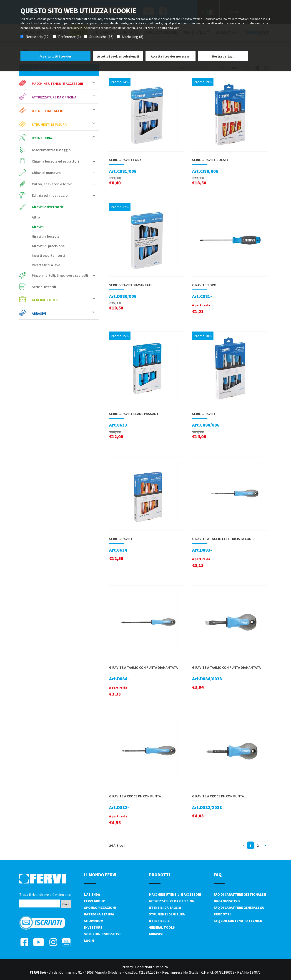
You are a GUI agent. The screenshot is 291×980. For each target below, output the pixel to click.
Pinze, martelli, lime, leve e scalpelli (64, 275)
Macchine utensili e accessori (64, 83)
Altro (36, 217)
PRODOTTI (159, 875)
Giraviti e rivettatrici (64, 207)
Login (89, 941)
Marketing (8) (133, 37)
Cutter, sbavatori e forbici (64, 184)
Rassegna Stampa (99, 914)
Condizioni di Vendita (152, 967)
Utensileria (64, 138)
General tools (64, 300)
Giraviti (38, 227)
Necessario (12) (38, 37)
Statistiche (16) (101, 37)
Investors (93, 927)
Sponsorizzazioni (100, 908)
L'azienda (92, 894)
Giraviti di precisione (48, 246)
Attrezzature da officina (64, 97)
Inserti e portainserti (48, 255)
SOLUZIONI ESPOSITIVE (103, 934)
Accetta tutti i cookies (56, 57)
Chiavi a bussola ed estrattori (64, 161)
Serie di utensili (64, 287)
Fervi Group (94, 901)
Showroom (94, 921)
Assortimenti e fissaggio (64, 150)
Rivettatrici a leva (46, 265)
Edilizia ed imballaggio (64, 195)
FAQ (218, 875)
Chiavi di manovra (64, 173)
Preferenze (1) (69, 37)
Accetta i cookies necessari (171, 57)
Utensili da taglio (64, 111)
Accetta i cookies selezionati (118, 57)
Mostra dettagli (223, 57)
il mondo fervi (100, 875)
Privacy (127, 967)
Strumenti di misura (64, 124)
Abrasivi (64, 313)
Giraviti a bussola (46, 236)
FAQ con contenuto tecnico (238, 921)
